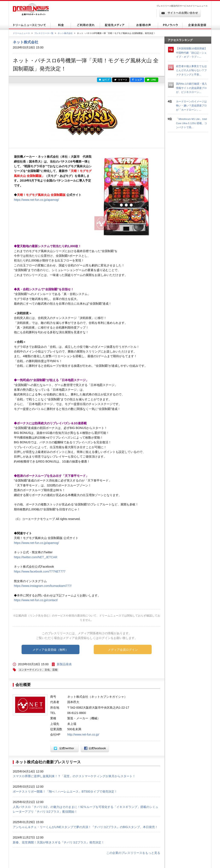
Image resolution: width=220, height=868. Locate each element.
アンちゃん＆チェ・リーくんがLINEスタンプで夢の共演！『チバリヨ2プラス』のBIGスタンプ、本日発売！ (85, 827)
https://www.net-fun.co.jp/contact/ (36, 600)
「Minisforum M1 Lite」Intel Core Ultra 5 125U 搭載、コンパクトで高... (191, 123)
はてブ (104, 80)
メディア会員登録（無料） (50, 650)
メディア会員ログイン (123, 650)
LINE (152, 80)
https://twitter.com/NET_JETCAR (36, 557)
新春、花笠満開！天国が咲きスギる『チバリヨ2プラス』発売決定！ (59, 842)
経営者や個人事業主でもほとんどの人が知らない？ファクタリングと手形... (191, 70)
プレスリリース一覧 (44, 33)
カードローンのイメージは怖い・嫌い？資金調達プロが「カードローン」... (191, 106)
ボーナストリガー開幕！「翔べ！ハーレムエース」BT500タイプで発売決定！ (65, 792)
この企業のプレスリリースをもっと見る (133, 853)
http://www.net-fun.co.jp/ (83, 734)
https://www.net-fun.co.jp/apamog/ (36, 200)
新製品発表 (64, 664)
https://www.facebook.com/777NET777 (40, 571)
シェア (137, 80)
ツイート (121, 80)
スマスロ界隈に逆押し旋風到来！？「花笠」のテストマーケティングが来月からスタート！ (74, 776)
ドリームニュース (21, 33)
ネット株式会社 (65, 33)
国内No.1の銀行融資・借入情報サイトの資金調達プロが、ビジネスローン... (191, 88)
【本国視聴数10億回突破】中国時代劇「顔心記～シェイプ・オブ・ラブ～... (191, 53)
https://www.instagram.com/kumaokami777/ (43, 586)
